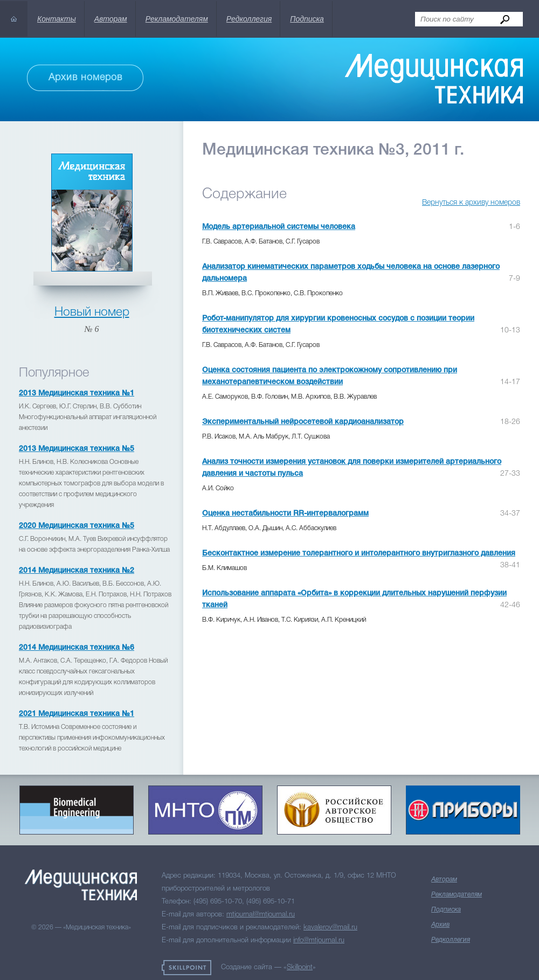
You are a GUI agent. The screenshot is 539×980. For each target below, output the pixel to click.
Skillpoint (300, 967)
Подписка (307, 19)
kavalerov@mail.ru (330, 927)
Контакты (57, 19)
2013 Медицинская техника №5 (77, 449)
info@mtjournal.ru (319, 940)
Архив (440, 925)
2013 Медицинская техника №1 (77, 394)
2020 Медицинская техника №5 (77, 526)
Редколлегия (249, 19)
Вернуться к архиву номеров (471, 203)
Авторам (111, 19)
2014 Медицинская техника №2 (77, 571)
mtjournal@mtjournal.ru (261, 915)
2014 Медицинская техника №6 (77, 648)
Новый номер (92, 312)
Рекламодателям (177, 19)
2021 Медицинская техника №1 (77, 714)
